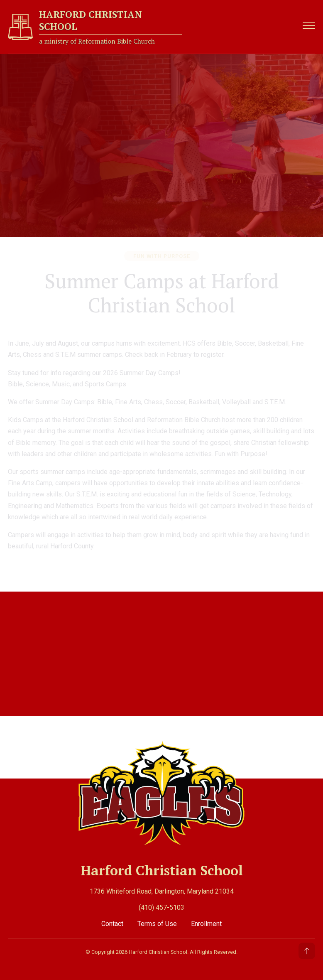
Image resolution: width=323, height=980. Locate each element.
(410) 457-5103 (161, 906)
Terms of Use (158, 922)
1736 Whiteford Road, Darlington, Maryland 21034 (162, 890)
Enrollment (206, 922)
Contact (113, 922)
